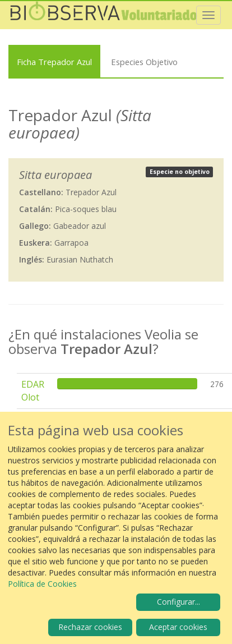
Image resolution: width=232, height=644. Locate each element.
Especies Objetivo (144, 62)
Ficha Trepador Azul (54, 62)
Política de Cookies (42, 584)
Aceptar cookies (178, 627)
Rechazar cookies (90, 627)
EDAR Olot (33, 391)
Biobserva (104, 15)
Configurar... (178, 602)
